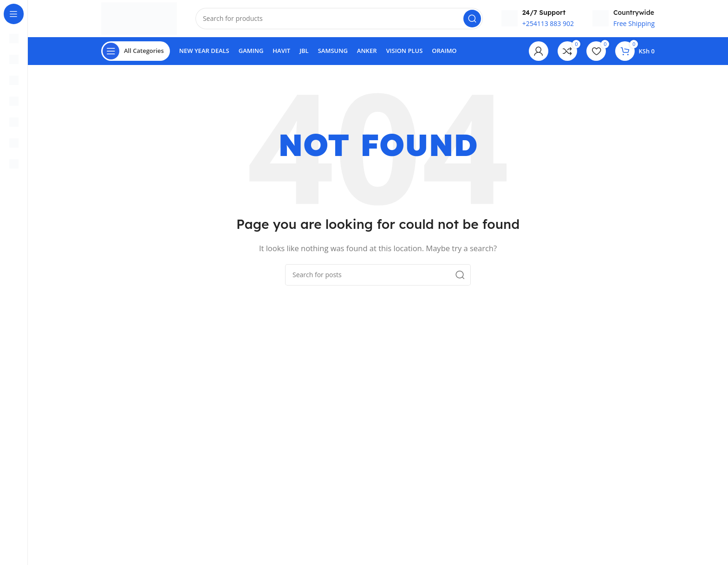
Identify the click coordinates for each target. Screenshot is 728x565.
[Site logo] (139, 18)
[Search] (339, 19)
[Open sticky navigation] (136, 51)
